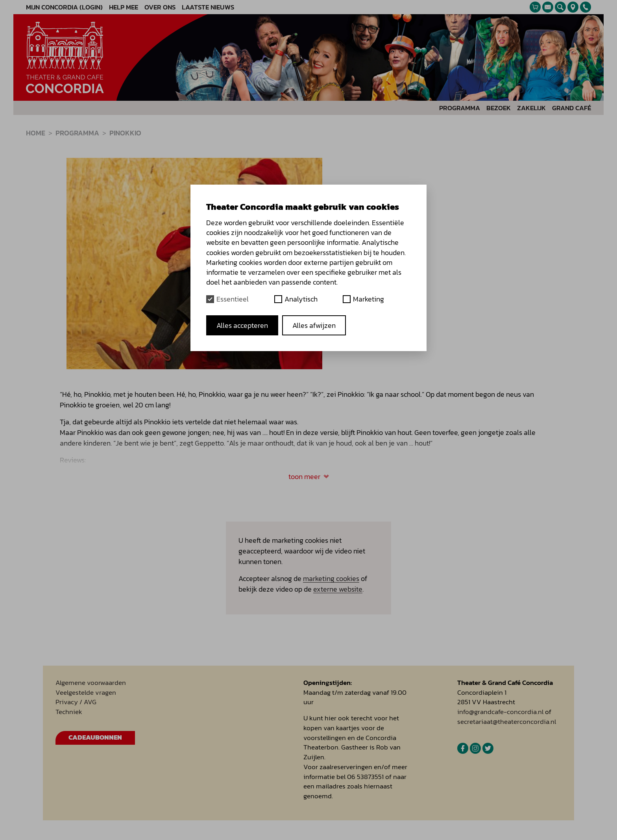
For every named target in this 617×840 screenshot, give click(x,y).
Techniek (69, 712)
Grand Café (572, 108)
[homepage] (65, 57)
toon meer (309, 476)
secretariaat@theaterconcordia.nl (507, 722)
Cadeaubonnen (95, 737)
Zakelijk (531, 108)
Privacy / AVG (76, 702)
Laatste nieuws (208, 7)
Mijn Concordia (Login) (64, 7)
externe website (338, 589)
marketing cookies (331, 578)
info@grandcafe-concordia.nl (500, 712)
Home (36, 133)
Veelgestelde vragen (86, 693)
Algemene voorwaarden (91, 683)
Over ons (160, 7)
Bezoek (499, 108)
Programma (460, 108)
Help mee (124, 7)
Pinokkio (125, 133)
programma (77, 133)
